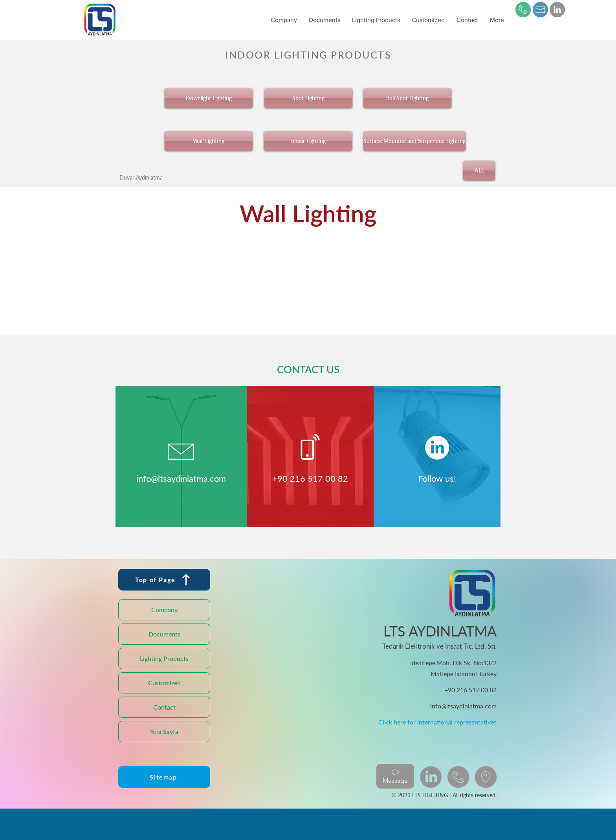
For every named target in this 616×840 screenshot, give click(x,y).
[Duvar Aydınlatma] (141, 177)
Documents (164, 634)
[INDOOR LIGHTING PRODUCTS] (308, 54)
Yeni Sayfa (164, 731)
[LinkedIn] (557, 10)
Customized (164, 683)
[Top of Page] (164, 580)
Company (164, 610)
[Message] (395, 776)
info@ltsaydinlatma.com (181, 478)
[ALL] (479, 171)
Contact (164, 707)
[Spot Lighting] (308, 98)
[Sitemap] (164, 777)
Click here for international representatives (437, 722)
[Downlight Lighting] (209, 98)
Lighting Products (164, 658)
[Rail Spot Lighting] (407, 98)
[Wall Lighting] (209, 141)
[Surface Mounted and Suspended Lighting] (414, 141)
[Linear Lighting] (308, 141)
